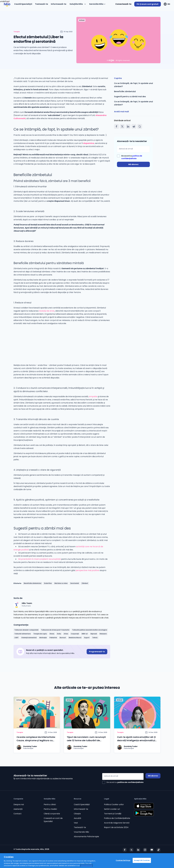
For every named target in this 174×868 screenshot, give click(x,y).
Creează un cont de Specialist (53, 820)
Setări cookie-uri (112, 809)
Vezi (76, 823)
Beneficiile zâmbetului (33, 583)
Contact (18, 814)
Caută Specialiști (82, 804)
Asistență (18, 809)
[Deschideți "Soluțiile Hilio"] (78, 4)
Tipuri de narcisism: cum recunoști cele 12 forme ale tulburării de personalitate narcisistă (86, 740)
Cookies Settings (123, 860)
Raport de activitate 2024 (116, 827)
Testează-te (80, 827)
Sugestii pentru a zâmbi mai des (130, 97)
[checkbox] (133, 157)
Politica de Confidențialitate (117, 818)
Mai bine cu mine (61, 583)
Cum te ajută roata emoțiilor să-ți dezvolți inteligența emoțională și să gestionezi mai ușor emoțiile (136, 740)
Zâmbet (85, 583)
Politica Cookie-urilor (114, 804)
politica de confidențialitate (130, 782)
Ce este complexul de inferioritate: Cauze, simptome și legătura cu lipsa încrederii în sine (36, 740)
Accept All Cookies (142, 860)
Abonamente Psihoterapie (86, 837)
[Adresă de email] (133, 149)
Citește (77, 814)
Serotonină (75, 583)
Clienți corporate (52, 814)
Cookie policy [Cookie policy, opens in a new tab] (87, 866)
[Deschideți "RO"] (167, 4)
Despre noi (19, 804)
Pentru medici (50, 809)
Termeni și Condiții (113, 814)
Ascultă (77, 818)
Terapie (17, 32)
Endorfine (48, 583)
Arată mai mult (121, 112)
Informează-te (81, 809)
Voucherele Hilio (81, 832)
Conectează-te (123, 4)
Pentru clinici (50, 804)
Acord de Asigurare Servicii (117, 823)
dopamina (89, 143)
